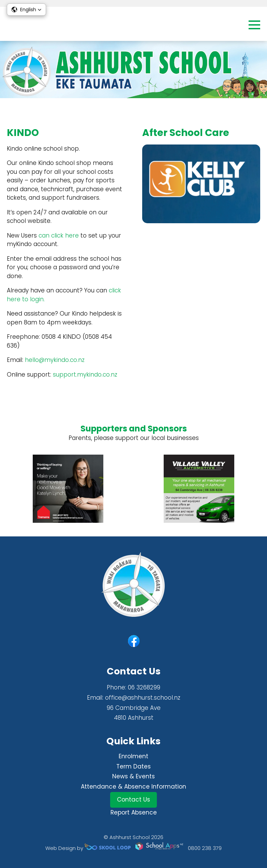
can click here (59, 235)
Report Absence (134, 812)
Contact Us (133, 800)
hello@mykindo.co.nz (55, 360)
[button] (26, 10)
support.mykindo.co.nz (85, 375)
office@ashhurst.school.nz (143, 698)
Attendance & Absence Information (133, 787)
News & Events (133, 776)
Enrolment (133, 756)
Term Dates (133, 766)
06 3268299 (144, 687)
